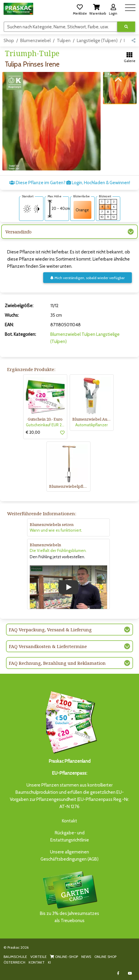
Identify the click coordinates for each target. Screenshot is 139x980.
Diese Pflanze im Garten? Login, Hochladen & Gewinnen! (70, 183)
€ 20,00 (33, 432)
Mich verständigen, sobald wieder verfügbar (88, 278)
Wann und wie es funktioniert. (56, 530)
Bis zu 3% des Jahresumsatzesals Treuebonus (70, 897)
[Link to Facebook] (118, 973)
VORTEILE (39, 957)
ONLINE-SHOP (64, 957)
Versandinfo (18, 232)
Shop (9, 41)
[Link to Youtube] (130, 973)
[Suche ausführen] (126, 27)
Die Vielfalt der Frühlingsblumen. (58, 550)
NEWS (86, 957)
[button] (80, 9)
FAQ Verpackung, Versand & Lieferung (50, 630)
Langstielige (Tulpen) (97, 41)
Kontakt (69, 821)
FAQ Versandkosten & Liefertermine (48, 646)
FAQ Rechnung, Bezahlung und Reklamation (57, 663)
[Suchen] (61, 27)
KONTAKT (37, 962)
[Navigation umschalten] (130, 7)
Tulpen (64, 41)
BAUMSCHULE (15, 957)
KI (49, 962)
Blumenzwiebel (35, 41)
